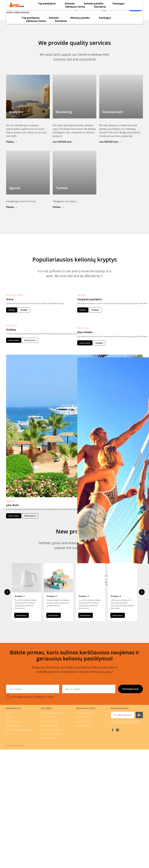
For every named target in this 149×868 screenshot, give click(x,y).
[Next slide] (142, 592)
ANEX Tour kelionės (84, 725)
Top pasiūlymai (31, 18)
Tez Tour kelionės (83, 717)
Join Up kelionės (82, 721)
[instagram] (117, 730)
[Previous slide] (7, 592)
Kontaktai (61, 21)
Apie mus (10, 713)
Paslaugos (105, 18)
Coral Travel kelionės (84, 713)
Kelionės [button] (54, 18)
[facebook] (113, 730)
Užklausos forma (36, 21)
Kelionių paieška (80, 18)
